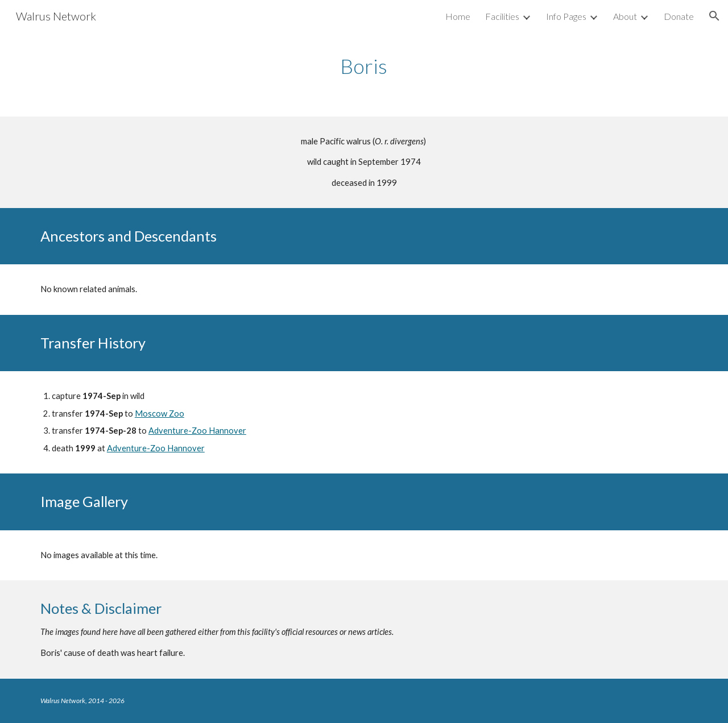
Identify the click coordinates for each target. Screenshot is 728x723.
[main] (364, 66)
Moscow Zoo (160, 414)
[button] (714, 16)
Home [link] (458, 16)
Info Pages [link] (566, 16)
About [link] (625, 16)
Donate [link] (679, 16)
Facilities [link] (502, 16)
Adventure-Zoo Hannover (197, 431)
